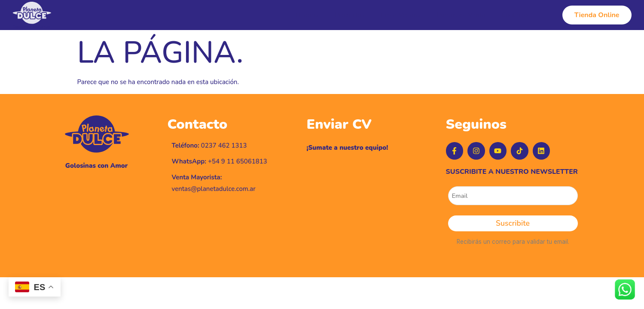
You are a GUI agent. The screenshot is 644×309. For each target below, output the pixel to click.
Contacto (515, 15)
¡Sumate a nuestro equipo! (348, 148)
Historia (311, 15)
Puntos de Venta (462, 15)
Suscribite (513, 227)
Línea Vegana (403, 15)
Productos (353, 15)
